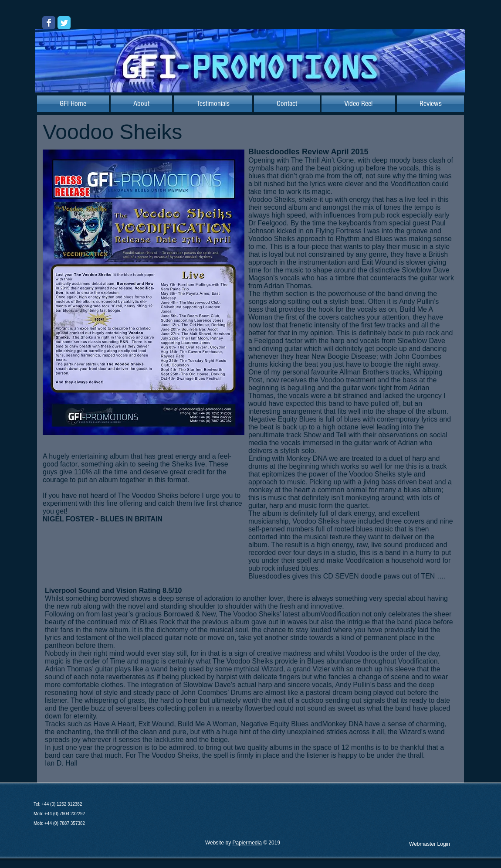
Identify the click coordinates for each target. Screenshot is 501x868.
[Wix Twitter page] (64, 23)
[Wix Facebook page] (49, 23)
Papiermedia (247, 843)
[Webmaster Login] (430, 844)
